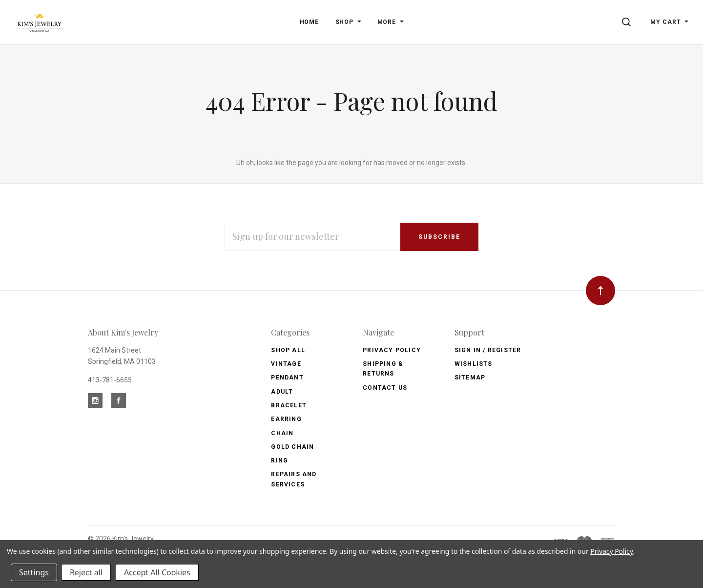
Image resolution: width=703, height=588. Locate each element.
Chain (282, 433)
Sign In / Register (488, 350)
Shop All (288, 350)
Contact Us (385, 388)
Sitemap (470, 378)
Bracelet (289, 405)
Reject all (86, 572)
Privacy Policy (392, 350)
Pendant (287, 378)
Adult (282, 392)
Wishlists (474, 364)
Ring (279, 461)
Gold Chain (292, 447)
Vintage (286, 364)
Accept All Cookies (157, 572)
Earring (286, 419)
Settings (34, 572)
